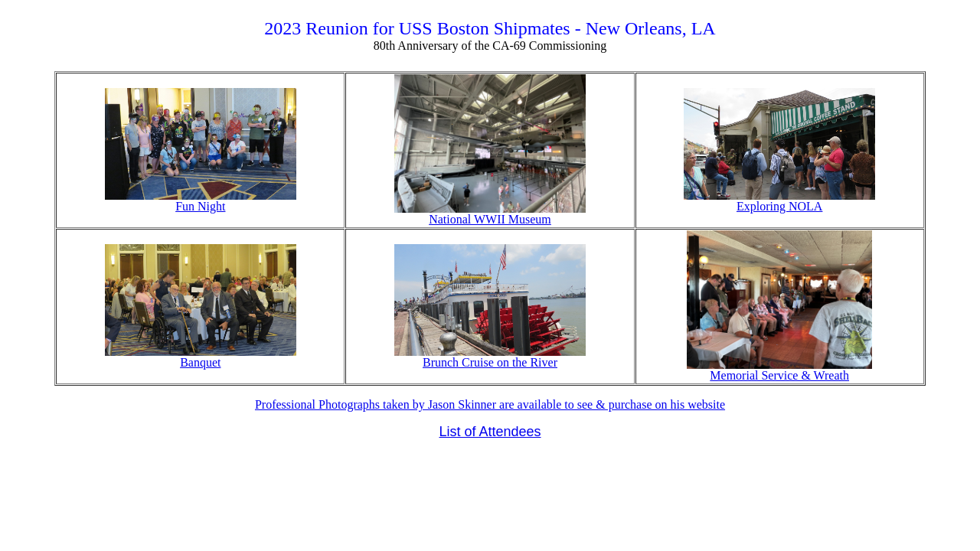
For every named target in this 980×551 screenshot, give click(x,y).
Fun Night (201, 201)
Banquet (201, 357)
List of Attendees (490, 432)
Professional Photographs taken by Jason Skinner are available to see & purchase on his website (490, 404)
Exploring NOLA (779, 201)
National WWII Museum (490, 214)
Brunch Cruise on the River (490, 357)
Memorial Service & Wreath (779, 370)
